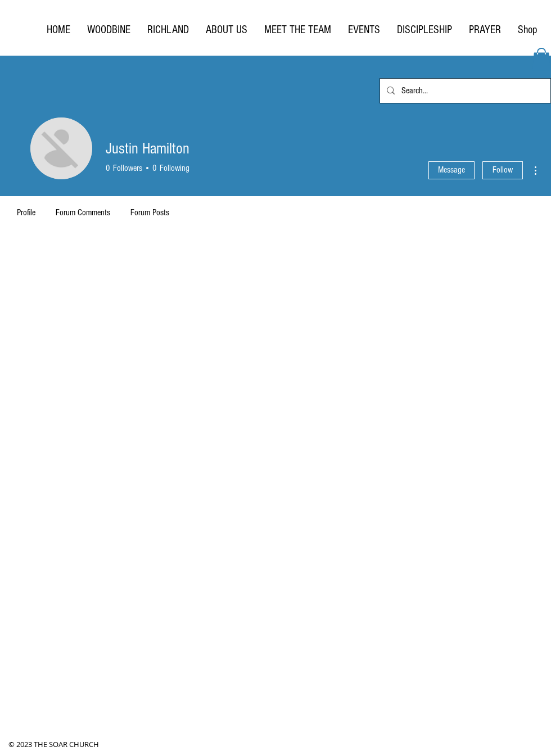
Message (451, 170)
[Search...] (464, 91)
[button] (541, 59)
